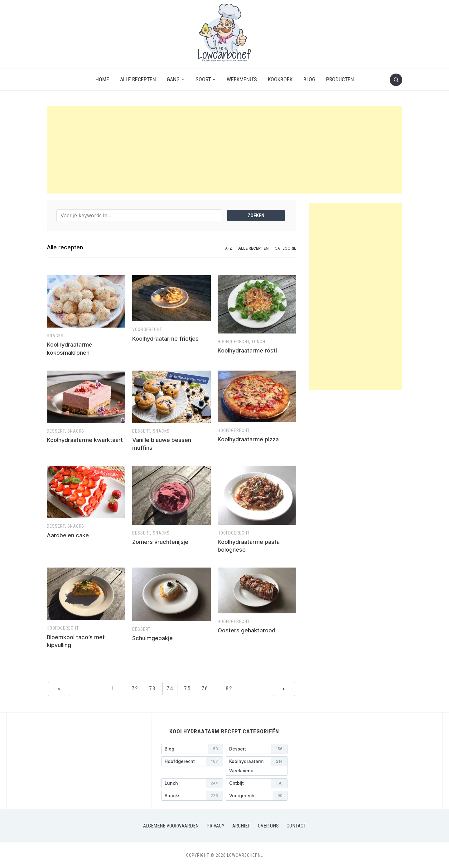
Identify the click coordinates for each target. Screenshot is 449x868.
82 (229, 688)
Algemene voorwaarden (171, 826)
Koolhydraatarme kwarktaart (85, 440)
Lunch (259, 342)
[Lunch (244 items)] (192, 783)
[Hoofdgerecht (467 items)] (192, 761)
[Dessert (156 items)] (257, 749)
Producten (340, 79)
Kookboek (280, 79)
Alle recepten (138, 79)
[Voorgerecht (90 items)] (257, 796)
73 (152, 688)
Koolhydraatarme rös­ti (247, 350)
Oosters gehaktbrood (246, 630)
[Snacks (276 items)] (192, 796)
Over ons (268, 826)
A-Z (229, 248)
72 (135, 688)
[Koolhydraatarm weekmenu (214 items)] (257, 766)
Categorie (285, 248)
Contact (296, 826)
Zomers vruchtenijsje (160, 542)
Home (102, 79)
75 (187, 688)
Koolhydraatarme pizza (248, 439)
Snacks (55, 336)
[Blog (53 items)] (192, 749)
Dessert (56, 431)
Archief (241, 826)
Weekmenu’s (242, 79)
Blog (309, 79)
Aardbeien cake (68, 535)
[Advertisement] (224, 150)
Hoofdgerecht (234, 342)
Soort (203, 79)
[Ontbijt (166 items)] (257, 783)
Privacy (215, 826)
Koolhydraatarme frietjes (165, 339)
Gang (173, 79)
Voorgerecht (147, 329)
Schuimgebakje (152, 638)
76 (205, 688)
